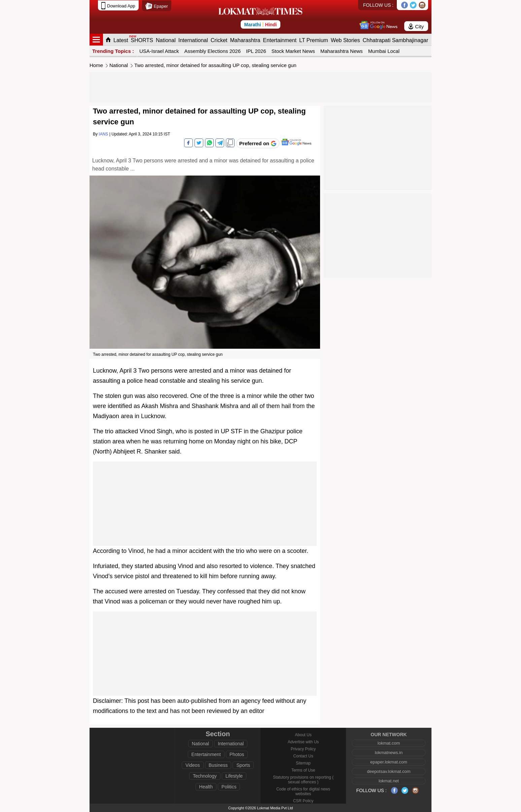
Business (218, 765)
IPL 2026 (256, 51)
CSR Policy (303, 801)
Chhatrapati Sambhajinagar (395, 40)
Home (96, 65)
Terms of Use (303, 770)
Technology (205, 776)
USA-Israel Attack (159, 51)
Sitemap (303, 763)
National (166, 40)
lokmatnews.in (389, 753)
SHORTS (142, 40)
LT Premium (314, 40)
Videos (193, 765)
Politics (229, 787)
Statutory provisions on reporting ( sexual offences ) (303, 780)
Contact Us (303, 756)
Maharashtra (245, 40)
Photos (237, 754)
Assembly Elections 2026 (212, 51)
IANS (103, 134)
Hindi (271, 25)
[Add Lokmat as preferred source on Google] (258, 143)
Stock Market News (293, 51)
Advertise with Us (303, 742)
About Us (303, 735)
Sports (243, 765)
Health (206, 787)
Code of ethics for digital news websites (303, 791)
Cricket (219, 40)
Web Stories (345, 40)
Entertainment (280, 40)
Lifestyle (234, 776)
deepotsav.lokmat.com (389, 771)
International (193, 40)
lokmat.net (389, 781)
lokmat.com (389, 743)
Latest (121, 40)
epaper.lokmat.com (389, 762)
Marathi (252, 25)
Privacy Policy (303, 749)
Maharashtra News (342, 51)
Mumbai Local (384, 51)
